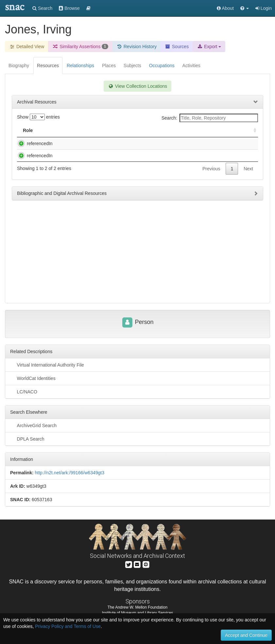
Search (42, 8)
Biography (19, 66)
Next (248, 182)
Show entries (38, 117)
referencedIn (33, 143)
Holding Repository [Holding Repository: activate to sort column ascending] (198, 130)
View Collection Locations (137, 86)
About (225, 8)
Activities (191, 66)
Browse (69, 8)
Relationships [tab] (80, 66)
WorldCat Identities (33, 378)
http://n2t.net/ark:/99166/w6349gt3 (69, 473)
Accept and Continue (246, 635)
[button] (245, 8)
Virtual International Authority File (47, 365)
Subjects (132, 66)
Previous (211, 182)
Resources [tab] (48, 66)
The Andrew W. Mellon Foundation (137, 607)
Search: (210, 118)
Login (264, 8)
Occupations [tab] (162, 66)
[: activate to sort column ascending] (252, 131)
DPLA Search (27, 439)
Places (109, 66)
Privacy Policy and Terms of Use (68, 626)
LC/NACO (24, 391)
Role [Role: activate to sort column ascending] (28, 130)
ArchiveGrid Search (33, 425)
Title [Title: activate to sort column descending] (60, 130)
